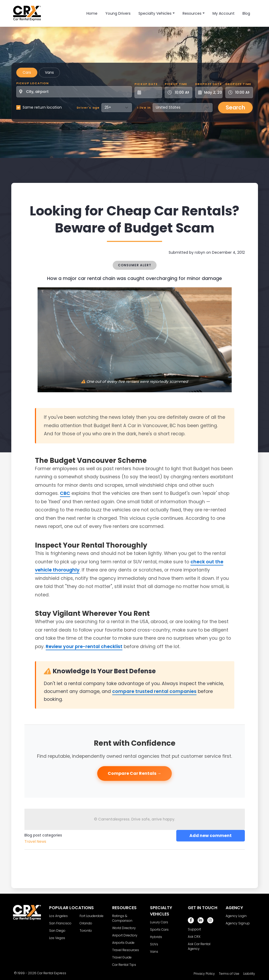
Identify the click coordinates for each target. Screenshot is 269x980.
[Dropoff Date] (212, 92)
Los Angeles (58, 916)
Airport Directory (125, 935)
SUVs (154, 944)
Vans (49, 72)
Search (235, 107)
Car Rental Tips (124, 965)
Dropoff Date (208, 84)
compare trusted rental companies (154, 691)
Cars (27, 72)
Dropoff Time (238, 84)
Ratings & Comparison (122, 918)
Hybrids (156, 937)
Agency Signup (238, 923)
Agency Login (236, 916)
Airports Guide (123, 943)
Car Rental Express (52, 973)
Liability (249, 974)
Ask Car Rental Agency (199, 946)
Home (92, 13)
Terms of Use (229, 974)
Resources (192, 13)
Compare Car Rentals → (134, 773)
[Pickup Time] (182, 92)
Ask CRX (194, 937)
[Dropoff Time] (242, 92)
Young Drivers (118, 13)
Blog (246, 13)
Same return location (42, 107)
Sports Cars (159, 929)
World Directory (124, 928)
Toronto (86, 931)
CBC (65, 493)
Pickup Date (146, 84)
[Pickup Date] (151, 92)
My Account (224, 13)
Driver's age (88, 108)
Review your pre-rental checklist (84, 647)
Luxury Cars (159, 922)
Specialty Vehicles (155, 13)
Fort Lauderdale (92, 916)
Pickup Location (33, 83)
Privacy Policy (204, 974)
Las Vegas (57, 938)
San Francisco (60, 923)
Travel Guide (122, 957)
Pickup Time (176, 84)
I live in (144, 108)
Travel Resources (126, 950)
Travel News (35, 841)
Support (194, 929)
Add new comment (211, 836)
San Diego (57, 931)
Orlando (86, 923)
